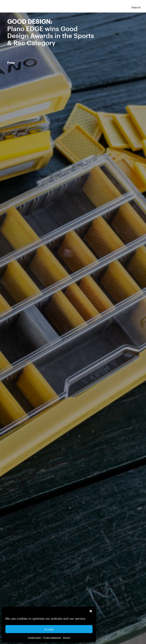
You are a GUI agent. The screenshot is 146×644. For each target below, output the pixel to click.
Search (136, 7)
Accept (49, 629)
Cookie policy (35, 637)
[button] (91, 611)
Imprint (66, 637)
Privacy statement (52, 637)
